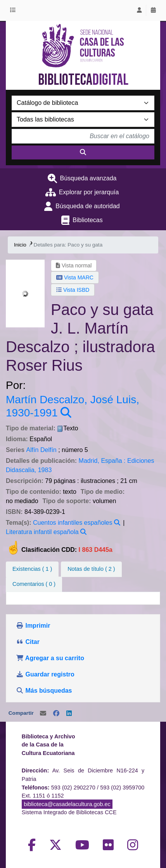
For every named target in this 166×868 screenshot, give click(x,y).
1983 (45, 470)
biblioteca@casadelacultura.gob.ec (67, 804)
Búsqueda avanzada (88, 178)
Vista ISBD (73, 290)
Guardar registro (46, 674)
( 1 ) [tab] (32, 569)
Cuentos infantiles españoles (73, 523)
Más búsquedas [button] (45, 691)
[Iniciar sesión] (139, 10)
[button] (14, 10)
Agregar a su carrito (50, 658)
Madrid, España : (102, 461)
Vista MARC (75, 277)
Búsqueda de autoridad (87, 206)
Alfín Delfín (41, 450)
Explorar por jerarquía (89, 192)
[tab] (91, 569)
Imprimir (33, 626)
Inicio (20, 245)
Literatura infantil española (42, 532)
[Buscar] (83, 152)
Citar (28, 642)
